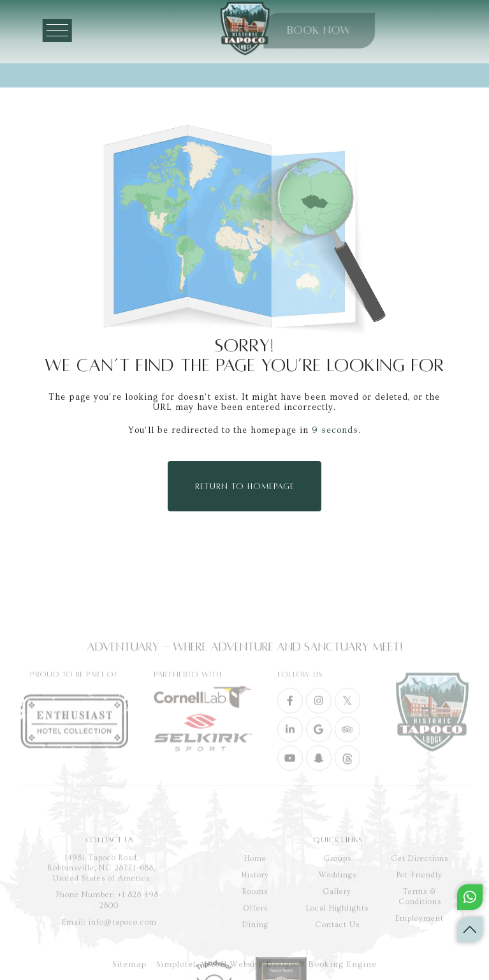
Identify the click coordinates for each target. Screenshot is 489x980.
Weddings (338, 918)
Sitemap (129, 970)
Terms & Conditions (420, 940)
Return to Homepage (245, 486)
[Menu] (68, 31)
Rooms (255, 934)
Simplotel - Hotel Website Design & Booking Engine (266, 970)
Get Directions (420, 901)
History (255, 918)
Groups (338, 901)
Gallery (337, 934)
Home (255, 901)
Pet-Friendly (420, 918)
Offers (255, 951)
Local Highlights (337, 951)
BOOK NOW (284, 31)
